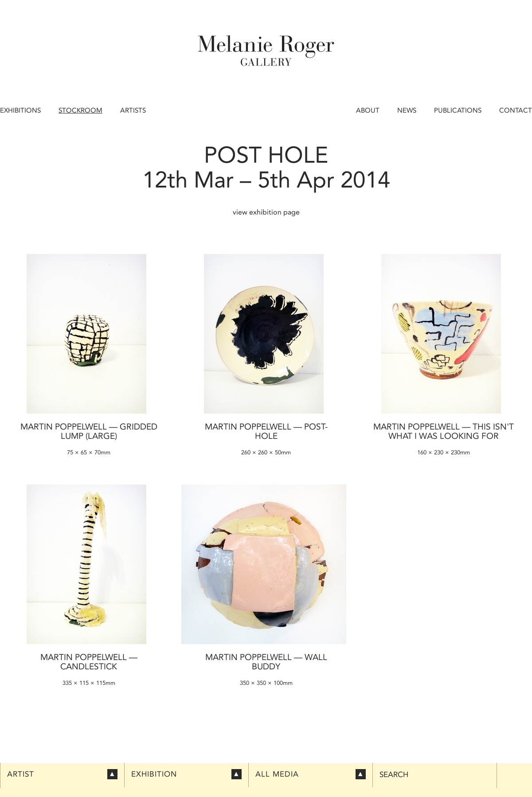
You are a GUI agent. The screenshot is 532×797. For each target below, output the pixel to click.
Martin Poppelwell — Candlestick (89, 662)
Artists (133, 110)
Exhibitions (20, 110)
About (368, 110)
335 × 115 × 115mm (89, 683)
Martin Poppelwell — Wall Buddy (266, 662)
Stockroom (80, 110)
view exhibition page (266, 212)
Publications (458, 110)
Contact (516, 110)
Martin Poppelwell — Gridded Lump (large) (89, 431)
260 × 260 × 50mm (266, 452)
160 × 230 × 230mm (444, 452)
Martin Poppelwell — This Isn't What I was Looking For (444, 431)
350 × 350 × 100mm (266, 683)
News (407, 110)
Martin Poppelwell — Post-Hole (266, 431)
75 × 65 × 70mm (89, 452)
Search (394, 775)
